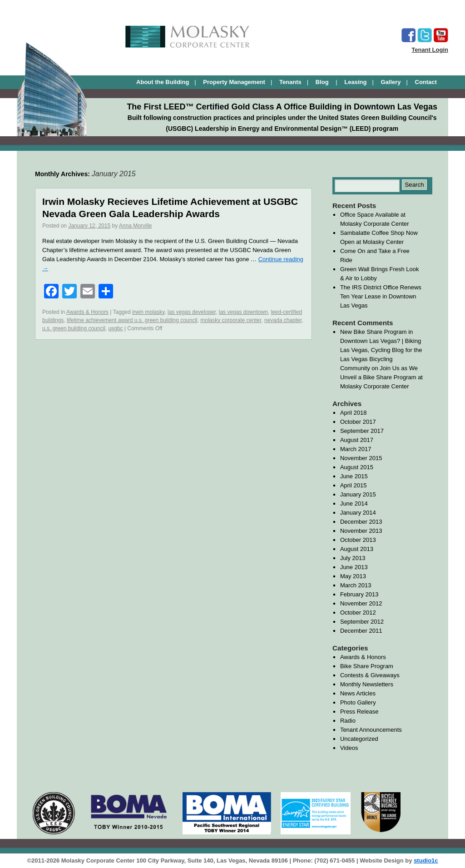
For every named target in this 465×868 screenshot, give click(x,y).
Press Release (359, 712)
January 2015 (358, 494)
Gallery (391, 82)
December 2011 (361, 631)
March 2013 (356, 585)
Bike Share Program (367, 666)
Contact (426, 82)
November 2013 (361, 531)
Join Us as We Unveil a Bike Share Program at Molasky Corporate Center (381, 377)
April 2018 (354, 413)
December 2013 (361, 522)
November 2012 (361, 603)
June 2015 (354, 476)
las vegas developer (192, 312)
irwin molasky (148, 312)
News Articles (358, 693)
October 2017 (358, 422)
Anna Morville (136, 226)
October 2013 (358, 540)
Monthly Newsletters (367, 684)
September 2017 (362, 431)
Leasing (355, 82)
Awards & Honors (87, 312)
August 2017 (357, 440)
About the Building (163, 82)
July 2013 (353, 558)
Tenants (290, 82)
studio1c (426, 861)
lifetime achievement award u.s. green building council (132, 320)
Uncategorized (359, 739)
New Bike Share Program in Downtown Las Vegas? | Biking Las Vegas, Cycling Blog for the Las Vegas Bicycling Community (381, 350)
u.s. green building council (74, 328)
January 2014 (358, 513)
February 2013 (359, 594)
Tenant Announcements (371, 730)
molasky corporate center (231, 320)
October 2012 (358, 613)
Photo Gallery (358, 702)
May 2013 (353, 576)
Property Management (234, 82)
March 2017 (356, 449)
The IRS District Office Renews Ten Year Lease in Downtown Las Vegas (381, 296)
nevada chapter (283, 320)
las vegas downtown (243, 312)
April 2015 (354, 485)
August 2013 (357, 549)
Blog (323, 82)
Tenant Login (430, 50)
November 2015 (361, 458)
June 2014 (354, 503)
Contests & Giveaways (370, 675)
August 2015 (357, 467)
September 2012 (362, 622)
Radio (348, 721)
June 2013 (354, 567)
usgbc (115, 328)
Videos (349, 748)
